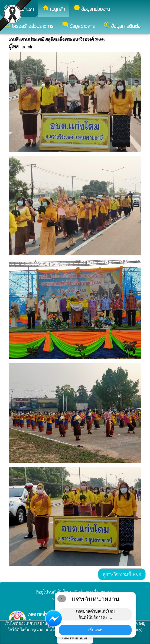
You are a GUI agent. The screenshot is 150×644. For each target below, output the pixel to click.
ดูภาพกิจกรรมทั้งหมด (122, 574)
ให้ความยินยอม (75, 638)
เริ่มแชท (95, 630)
